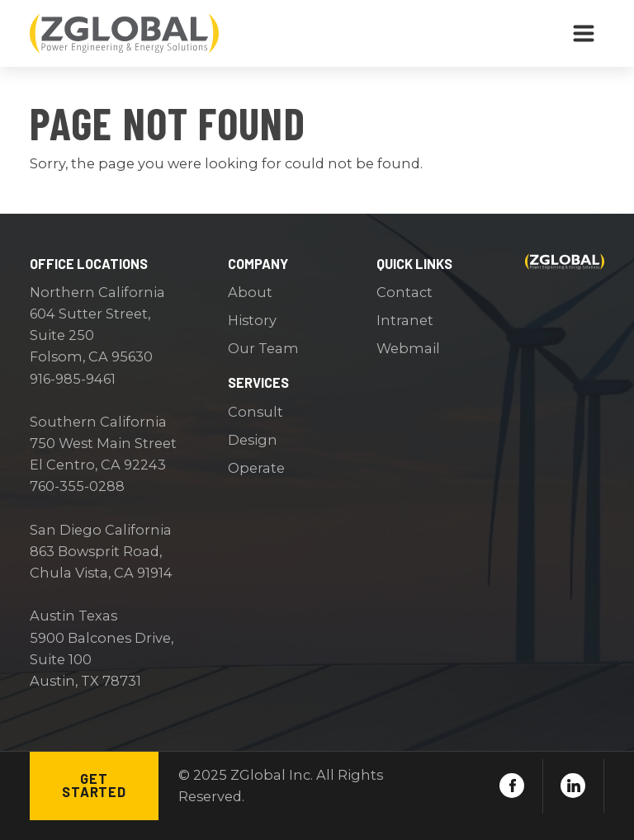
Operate (256, 468)
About (250, 292)
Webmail (408, 348)
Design (253, 440)
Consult (255, 412)
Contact (405, 292)
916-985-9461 (73, 379)
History (252, 320)
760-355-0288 (77, 486)
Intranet (405, 320)
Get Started (94, 785)
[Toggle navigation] (584, 34)
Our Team (263, 348)
